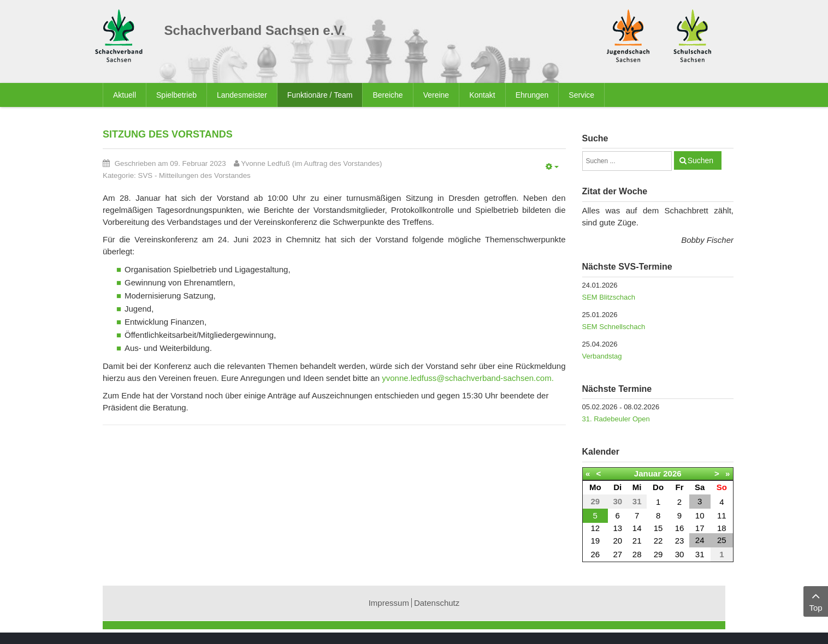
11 (722, 515)
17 (700, 528)
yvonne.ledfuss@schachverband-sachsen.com (466, 378)
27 (617, 554)
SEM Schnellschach (614, 327)
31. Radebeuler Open (616, 419)
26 (595, 554)
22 (658, 541)
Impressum (389, 603)
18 (722, 528)
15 (658, 528)
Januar (647, 473)
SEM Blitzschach (609, 297)
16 (680, 528)
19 (595, 541)
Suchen (700, 160)
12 (595, 528)
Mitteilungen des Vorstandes (205, 175)
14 (637, 528)
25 (722, 540)
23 (680, 541)
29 (658, 554)
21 (637, 541)
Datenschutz (437, 603)
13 (617, 528)
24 (700, 540)
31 (700, 554)
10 (700, 515)
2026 (672, 473)
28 (637, 554)
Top (816, 601)
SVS (146, 175)
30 (680, 554)
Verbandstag (602, 356)
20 (617, 541)
